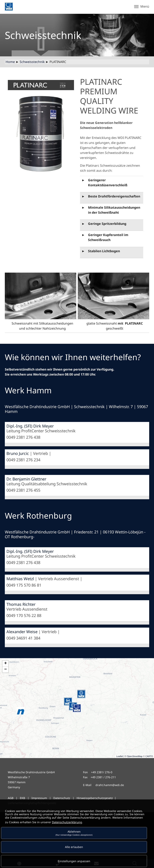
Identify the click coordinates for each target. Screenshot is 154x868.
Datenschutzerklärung (67, 822)
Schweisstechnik (32, 62)
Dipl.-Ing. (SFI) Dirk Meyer (30, 426)
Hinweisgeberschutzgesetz (95, 798)
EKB (23, 798)
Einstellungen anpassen (74, 861)
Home (10, 62)
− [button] (6, 670)
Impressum (39, 798)
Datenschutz (62, 798)
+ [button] (6, 664)
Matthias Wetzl (20, 579)
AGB (11, 798)
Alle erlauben (74, 847)
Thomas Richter (21, 604)
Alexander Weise (22, 632)
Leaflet (120, 756)
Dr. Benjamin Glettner (26, 479)
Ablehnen (74, 833)
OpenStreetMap (135, 756)
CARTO (149, 756)
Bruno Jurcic (18, 453)
